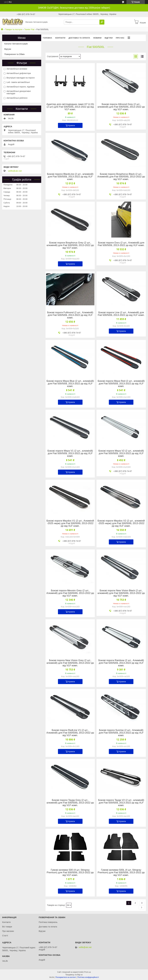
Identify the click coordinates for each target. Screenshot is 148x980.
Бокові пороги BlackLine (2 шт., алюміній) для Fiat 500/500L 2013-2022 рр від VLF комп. (70, 177)
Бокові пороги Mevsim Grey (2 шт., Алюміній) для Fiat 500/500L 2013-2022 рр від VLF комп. (70, 593)
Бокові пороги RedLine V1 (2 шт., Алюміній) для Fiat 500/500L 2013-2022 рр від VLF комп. (70, 733)
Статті (5, 936)
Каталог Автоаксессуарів (16, 44)
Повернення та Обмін (14, 54)
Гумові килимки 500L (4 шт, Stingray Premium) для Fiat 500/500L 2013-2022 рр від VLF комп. (121, 873)
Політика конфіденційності (88, 977)
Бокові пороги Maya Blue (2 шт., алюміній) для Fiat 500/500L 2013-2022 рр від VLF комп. (70, 384)
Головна (47, 38)
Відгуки (109, 38)
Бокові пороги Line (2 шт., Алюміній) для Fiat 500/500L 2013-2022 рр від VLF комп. (121, 314)
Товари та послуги (14, 29)
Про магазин (8, 931)
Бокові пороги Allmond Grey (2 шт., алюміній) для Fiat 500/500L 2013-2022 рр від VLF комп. (121, 107)
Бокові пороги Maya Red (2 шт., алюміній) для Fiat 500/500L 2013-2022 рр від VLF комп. (121, 384)
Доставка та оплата (79, 38)
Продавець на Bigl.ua (74, 975)
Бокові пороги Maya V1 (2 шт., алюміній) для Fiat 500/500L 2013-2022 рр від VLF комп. (70, 453)
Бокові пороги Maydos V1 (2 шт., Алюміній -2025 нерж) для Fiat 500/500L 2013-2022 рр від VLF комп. (70, 523)
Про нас (120, 38)
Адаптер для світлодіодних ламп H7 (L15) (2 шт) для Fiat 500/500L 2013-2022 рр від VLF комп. (70, 107)
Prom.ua (88, 972)
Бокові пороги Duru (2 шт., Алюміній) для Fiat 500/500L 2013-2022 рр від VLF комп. (121, 244)
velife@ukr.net (15, 171)
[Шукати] (102, 22)
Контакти (60, 38)
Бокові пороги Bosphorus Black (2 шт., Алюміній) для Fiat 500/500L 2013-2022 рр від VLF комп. (121, 177)
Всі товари (7, 927)
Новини (97, 38)
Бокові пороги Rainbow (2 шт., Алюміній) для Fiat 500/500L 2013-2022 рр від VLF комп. (121, 663)
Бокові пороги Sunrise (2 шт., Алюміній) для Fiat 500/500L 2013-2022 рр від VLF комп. (121, 733)
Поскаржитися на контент (66, 977)
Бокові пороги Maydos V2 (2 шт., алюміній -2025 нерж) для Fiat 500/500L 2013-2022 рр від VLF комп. (121, 523)
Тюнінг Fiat (29, 29)
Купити (72, 125)
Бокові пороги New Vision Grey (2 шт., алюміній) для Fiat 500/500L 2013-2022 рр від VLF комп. (70, 663)
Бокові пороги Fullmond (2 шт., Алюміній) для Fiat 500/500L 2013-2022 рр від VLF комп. (70, 315)
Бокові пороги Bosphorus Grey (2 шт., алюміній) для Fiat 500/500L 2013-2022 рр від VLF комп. (70, 245)
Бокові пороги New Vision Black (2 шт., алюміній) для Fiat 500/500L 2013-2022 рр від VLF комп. (121, 593)
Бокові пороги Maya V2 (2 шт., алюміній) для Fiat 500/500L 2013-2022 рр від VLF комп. (121, 453)
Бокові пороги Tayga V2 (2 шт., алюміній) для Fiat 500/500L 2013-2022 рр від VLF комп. (121, 803)
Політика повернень (48, 922)
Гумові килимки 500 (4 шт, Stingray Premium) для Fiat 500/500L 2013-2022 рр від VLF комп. (70, 873)
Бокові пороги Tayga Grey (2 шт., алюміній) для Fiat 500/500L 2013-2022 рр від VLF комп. (70, 803)
